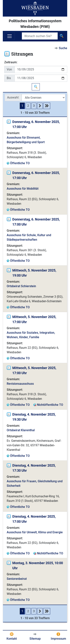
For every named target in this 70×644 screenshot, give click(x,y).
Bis (9, 78)
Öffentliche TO (20, 163)
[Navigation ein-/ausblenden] (10, 36)
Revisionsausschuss (20, 384)
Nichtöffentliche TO (50, 405)
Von (9, 69)
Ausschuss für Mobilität (23, 189)
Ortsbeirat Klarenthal (21, 430)
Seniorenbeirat (17, 579)
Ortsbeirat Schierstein (21, 286)
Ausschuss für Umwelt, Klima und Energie (35, 532)
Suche (63, 48)
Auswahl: (13, 97)
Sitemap (35, 639)
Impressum (58, 639)
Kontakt (12, 639)
